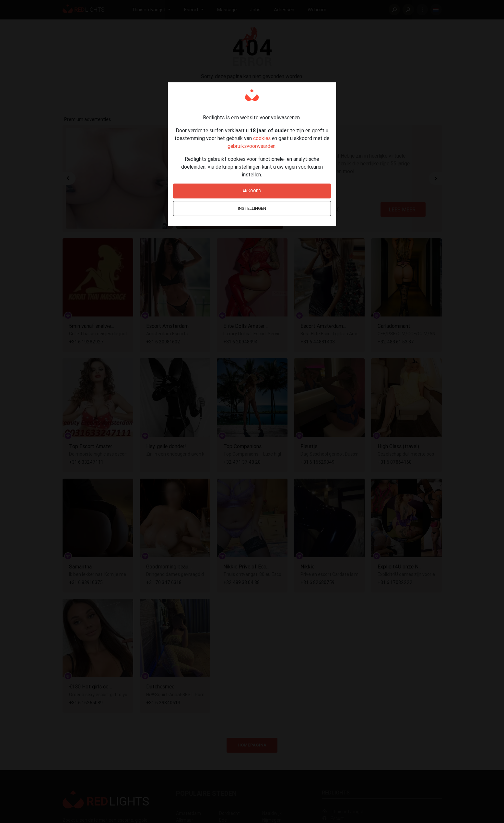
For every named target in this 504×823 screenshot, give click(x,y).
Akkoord (252, 191)
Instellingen (252, 208)
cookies (262, 138)
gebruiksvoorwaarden (252, 146)
